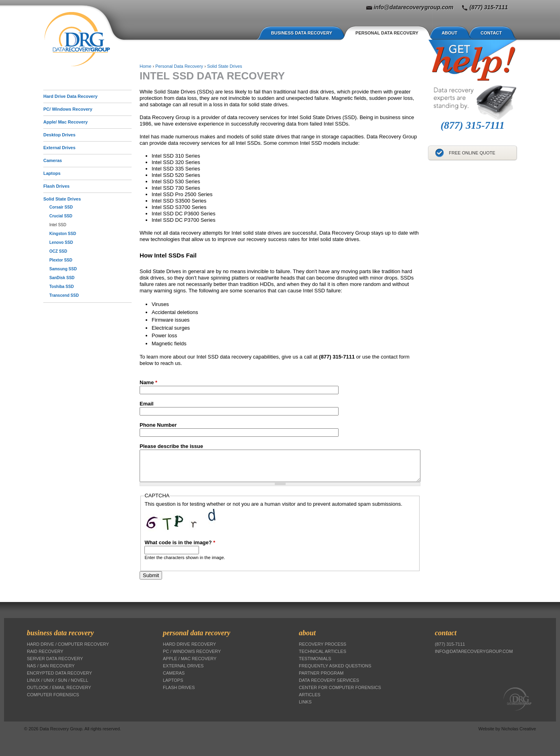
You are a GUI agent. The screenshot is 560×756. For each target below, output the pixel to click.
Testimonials (315, 659)
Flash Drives (56, 186)
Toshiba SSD (62, 287)
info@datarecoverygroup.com (413, 7)
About (449, 33)
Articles (310, 695)
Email (147, 404)
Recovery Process (323, 644)
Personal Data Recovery (387, 33)
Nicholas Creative (519, 729)
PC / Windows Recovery (192, 651)
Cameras (53, 160)
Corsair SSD (61, 207)
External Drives (59, 148)
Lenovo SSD (61, 242)
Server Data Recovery (55, 659)
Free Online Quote (472, 153)
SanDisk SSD (62, 278)
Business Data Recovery (302, 33)
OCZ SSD (58, 251)
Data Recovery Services (329, 680)
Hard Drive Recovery (189, 644)
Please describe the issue (171, 446)
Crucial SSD (61, 216)
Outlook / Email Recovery (59, 687)
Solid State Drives (62, 199)
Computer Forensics (53, 695)
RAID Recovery (45, 651)
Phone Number (158, 425)
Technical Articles (323, 651)
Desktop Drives (59, 135)
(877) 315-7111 (489, 7)
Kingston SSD (63, 234)
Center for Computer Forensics (340, 687)
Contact (491, 33)
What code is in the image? (180, 542)
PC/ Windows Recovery (68, 109)
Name (148, 382)
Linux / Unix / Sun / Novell (58, 680)
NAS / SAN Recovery (51, 666)
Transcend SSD (64, 295)
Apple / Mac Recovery (190, 659)
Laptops (52, 173)
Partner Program (321, 673)
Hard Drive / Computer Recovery (68, 644)
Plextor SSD (61, 260)
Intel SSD (58, 225)
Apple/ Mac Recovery (66, 122)
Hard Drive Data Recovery (70, 96)
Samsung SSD (63, 269)
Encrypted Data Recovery (59, 673)
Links (305, 702)
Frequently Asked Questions (335, 666)
